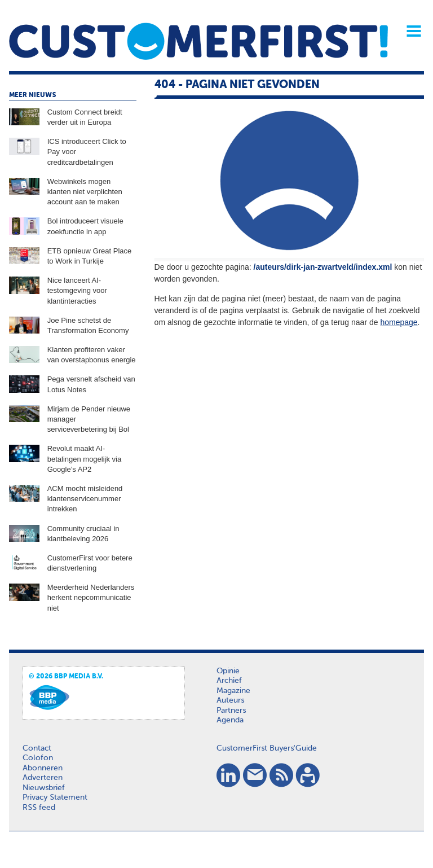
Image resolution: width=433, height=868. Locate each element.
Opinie (228, 671)
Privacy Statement (55, 797)
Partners (231, 711)
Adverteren (43, 778)
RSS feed (39, 808)
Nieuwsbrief (44, 788)
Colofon (38, 758)
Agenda (230, 720)
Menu (410, 31)
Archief (229, 681)
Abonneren (43, 768)
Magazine (233, 691)
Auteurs (230, 700)
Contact (37, 748)
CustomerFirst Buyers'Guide (267, 748)
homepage (399, 322)
